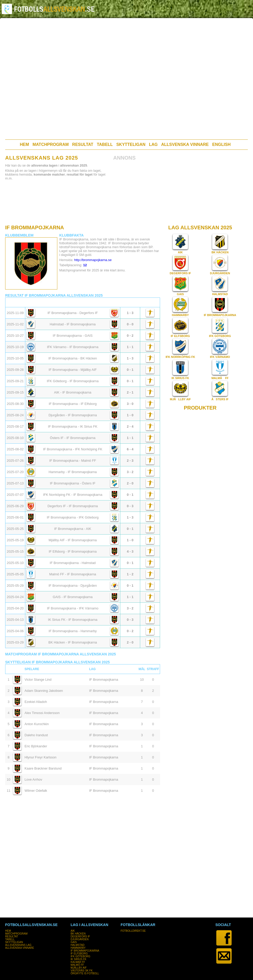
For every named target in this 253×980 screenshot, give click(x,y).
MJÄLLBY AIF (79, 968)
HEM (25, 144)
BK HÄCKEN (220, 252)
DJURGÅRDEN (220, 273)
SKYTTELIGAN (131, 144)
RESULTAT (83, 144)
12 (85, 265)
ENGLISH (221, 144)
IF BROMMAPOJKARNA (220, 315)
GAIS (180, 294)
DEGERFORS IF (180, 273)
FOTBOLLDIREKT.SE (133, 931)
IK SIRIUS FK (180, 378)
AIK (180, 252)
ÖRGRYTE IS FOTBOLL (85, 973)
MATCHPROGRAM (51, 144)
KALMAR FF (78, 962)
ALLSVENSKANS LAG (18, 945)
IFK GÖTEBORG (220, 336)
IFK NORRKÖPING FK (180, 357)
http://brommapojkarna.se (93, 260)
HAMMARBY (180, 315)
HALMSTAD (220, 294)
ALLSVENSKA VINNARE (185, 144)
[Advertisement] (56, 79)
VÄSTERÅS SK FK (82, 971)
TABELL (105, 144)
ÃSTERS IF (220, 399)
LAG (153, 144)
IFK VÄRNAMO (220, 357)
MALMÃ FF (220, 378)
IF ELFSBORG (180, 336)
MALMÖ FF (77, 965)
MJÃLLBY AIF (180, 399)
